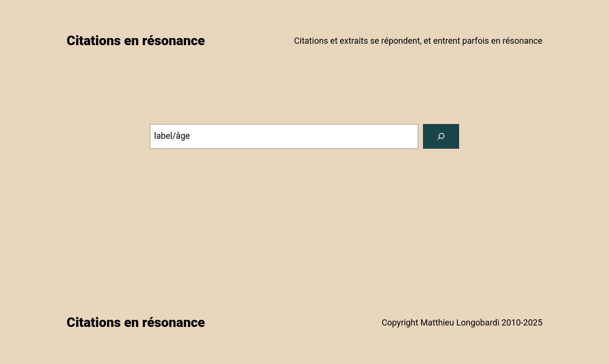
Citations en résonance (136, 41)
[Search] (441, 136)
